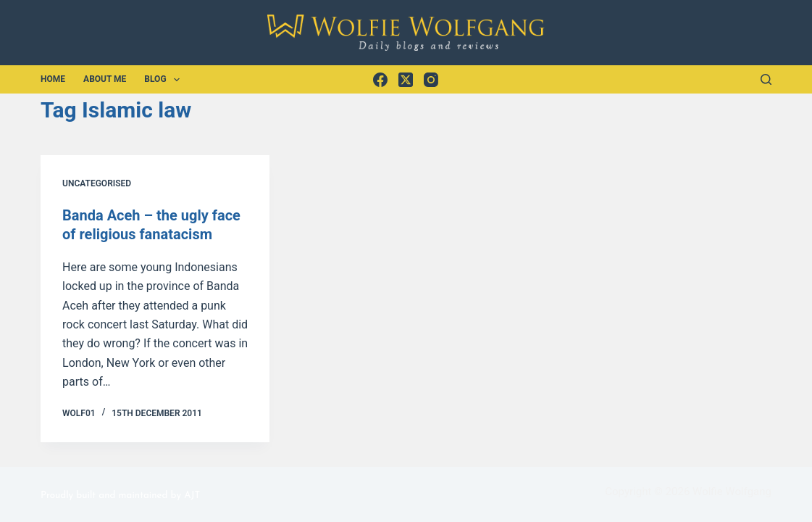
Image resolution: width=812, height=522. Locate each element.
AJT (192, 496)
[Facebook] (380, 80)
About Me (105, 79)
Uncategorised (97, 183)
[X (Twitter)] (406, 80)
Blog (165, 80)
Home (53, 79)
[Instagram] (431, 80)
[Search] (766, 79)
